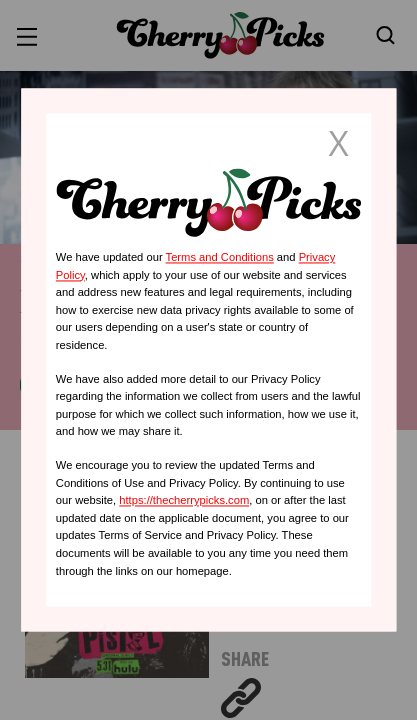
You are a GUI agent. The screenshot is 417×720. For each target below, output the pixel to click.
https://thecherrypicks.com (184, 501)
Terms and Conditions (220, 257)
